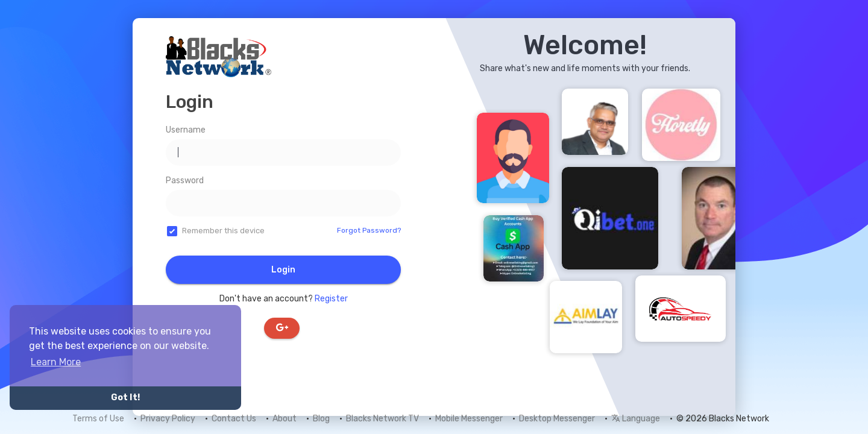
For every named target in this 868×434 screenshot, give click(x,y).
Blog (321, 419)
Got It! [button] (125, 398)
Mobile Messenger (469, 419)
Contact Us (234, 419)
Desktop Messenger (557, 419)
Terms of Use (98, 419)
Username (186, 130)
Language (636, 419)
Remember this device (223, 231)
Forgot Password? (369, 230)
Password (185, 181)
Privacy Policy (168, 419)
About (285, 419)
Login (283, 270)
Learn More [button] (56, 362)
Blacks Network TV (382, 419)
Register (331, 299)
